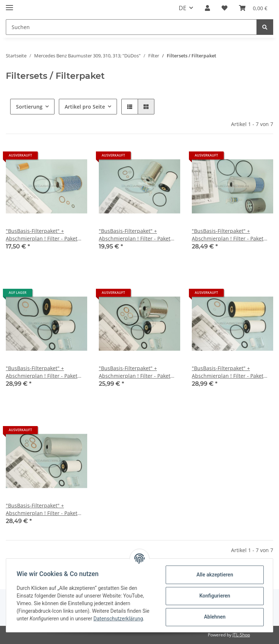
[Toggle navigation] (9, 5)
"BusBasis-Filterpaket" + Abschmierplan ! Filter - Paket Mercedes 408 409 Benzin (42, 235)
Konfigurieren (213, 596)
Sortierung (29, 107)
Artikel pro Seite (85, 107)
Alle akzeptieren (213, 575)
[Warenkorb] (253, 8)
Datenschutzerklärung (119, 619)
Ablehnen (213, 617)
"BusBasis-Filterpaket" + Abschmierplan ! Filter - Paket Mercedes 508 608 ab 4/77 (42, 372)
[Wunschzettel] (225, 8)
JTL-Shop (241, 635)
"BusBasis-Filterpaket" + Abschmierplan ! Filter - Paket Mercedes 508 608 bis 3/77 (135, 372)
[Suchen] (131, 27)
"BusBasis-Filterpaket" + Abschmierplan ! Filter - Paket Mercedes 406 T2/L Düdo (135, 235)
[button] (207, 8)
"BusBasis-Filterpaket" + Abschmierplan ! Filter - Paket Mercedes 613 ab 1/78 (228, 372)
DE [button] (183, 8)
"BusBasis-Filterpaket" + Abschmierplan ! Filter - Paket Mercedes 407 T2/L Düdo (228, 235)
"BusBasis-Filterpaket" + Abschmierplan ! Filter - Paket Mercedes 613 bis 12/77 (42, 509)
